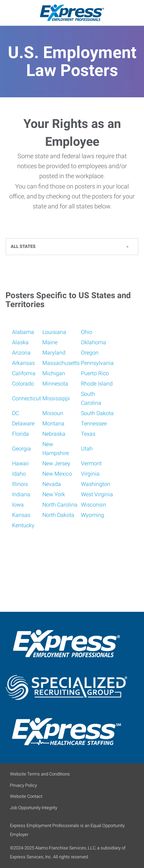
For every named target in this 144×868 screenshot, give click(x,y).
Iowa (18, 505)
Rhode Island (97, 384)
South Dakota (97, 413)
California (24, 373)
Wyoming (92, 515)
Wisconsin (94, 505)
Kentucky (23, 525)
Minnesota (55, 384)
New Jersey (56, 463)
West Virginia (97, 494)
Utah (87, 449)
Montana (53, 424)
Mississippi (56, 398)
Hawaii (20, 463)
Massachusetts (61, 363)
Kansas (21, 515)
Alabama (23, 332)
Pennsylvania (97, 363)
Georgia (22, 449)
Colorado (23, 384)
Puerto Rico (95, 373)
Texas (88, 434)
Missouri (53, 413)
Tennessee (94, 424)
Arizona (21, 353)
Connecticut (27, 398)
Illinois (20, 484)
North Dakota (58, 515)
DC (16, 413)
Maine (50, 342)
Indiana (21, 494)
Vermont (91, 463)
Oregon (90, 353)
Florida (20, 434)
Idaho (19, 474)
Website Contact (26, 796)
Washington (96, 484)
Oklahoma (94, 342)
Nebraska (54, 434)
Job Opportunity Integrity (34, 808)
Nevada (52, 484)
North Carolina (60, 505)
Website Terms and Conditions (40, 774)
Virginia (90, 474)
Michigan (54, 373)
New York (54, 494)
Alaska (20, 342)
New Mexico (57, 474)
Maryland (54, 353)
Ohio (87, 332)
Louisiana (54, 332)
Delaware (23, 424)
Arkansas (23, 363)
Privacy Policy (23, 785)
